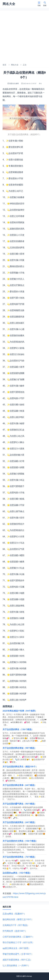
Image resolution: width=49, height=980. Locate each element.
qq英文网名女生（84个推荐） (16, 948)
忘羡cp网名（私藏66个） (14, 914)
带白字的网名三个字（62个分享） (18, 943)
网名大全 (15, 65)
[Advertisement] (24, 36)
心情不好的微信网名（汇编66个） (18, 937)
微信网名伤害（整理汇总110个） (18, 919)
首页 (4, 65)
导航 (39, 4)
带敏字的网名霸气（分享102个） (18, 954)
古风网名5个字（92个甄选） (16, 925)
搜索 (45, 4)
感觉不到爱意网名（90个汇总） (17, 960)
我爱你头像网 (21, 976)
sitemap (29, 976)
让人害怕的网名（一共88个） (16, 966)
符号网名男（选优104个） (15, 931)
